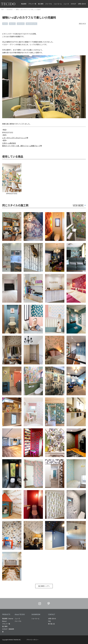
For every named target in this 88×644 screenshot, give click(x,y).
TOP (2, 9)
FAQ (49, 621)
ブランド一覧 (32, 4)
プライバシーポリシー (32, 640)
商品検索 (24, 4)
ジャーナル (49, 4)
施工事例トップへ (44, 586)
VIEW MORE (78, 205)
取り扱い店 (51, 624)
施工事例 (41, 4)
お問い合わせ (82, 4)
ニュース (66, 4)
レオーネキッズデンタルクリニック (14, 138)
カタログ (73, 4)
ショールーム (58, 4)
